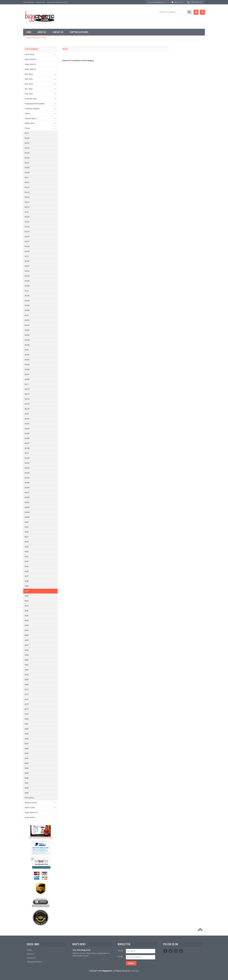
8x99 (27, 793)
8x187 (27, 443)
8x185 (27, 434)
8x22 (27, 527)
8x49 (27, 621)
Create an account (61, 2)
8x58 (27, 650)
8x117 (27, 202)
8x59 (27, 655)
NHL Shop (29, 94)
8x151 (27, 320)
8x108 (27, 168)
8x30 (27, 552)
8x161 (27, 360)
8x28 (27, 542)
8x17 (27, 384)
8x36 (27, 571)
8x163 (27, 365)
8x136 (27, 281)
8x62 (27, 670)
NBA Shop (29, 79)
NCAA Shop (29, 54)
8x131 (27, 266)
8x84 (27, 734)
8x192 (27, 468)
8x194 (27, 478)
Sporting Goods (31, 803)
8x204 (27, 512)
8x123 (27, 222)
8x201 (27, 502)
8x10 (27, 133)
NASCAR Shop (31, 99)
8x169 (27, 379)
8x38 (27, 581)
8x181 (27, 419)
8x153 (27, 325)
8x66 (27, 685)
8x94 (27, 768)
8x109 (27, 173)
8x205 (27, 517)
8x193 (27, 473)
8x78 (27, 714)
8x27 (27, 537)
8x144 (27, 296)
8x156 (27, 335)
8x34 (27, 566)
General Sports (31, 119)
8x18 (27, 414)
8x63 (27, 675)
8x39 (27, 586)
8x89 (27, 749)
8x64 (27, 680)
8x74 (27, 699)
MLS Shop (29, 84)
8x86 (27, 739)
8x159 (27, 345)
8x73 (27, 694)
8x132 (27, 271)
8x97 (27, 783)
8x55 (27, 640)
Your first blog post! (81, 950)
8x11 (27, 177)
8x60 (27, 660)
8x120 (27, 217)
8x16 (27, 350)
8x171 (27, 394)
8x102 (27, 148)
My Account (40, 2)
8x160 (27, 355)
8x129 (27, 251)
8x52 (27, 630)
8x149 (27, 310)
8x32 (27, 562)
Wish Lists (179, 2)
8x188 (27, 448)
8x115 (27, 197)
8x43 (27, 601)
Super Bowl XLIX (31, 813)
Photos (36, 38)
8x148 (27, 305)
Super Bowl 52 (30, 64)
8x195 (27, 483)
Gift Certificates (29, 2)
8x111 (27, 182)
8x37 (27, 576)
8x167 (27, 374)
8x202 (27, 507)
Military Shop (30, 123)
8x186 (27, 438)
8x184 (27, 429)
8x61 (27, 665)
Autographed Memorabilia (35, 104)
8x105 (27, 158)
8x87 (27, 744)
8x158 (27, 340)
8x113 (27, 192)
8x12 (27, 212)
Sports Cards (30, 808)
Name (120, 951)
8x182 (27, 424)
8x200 (27, 497)
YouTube (181, 951)
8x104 (27, 153)
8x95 (27, 773)
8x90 (27, 753)
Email (120, 957)
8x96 (27, 778)
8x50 (27, 625)
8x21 (27, 522)
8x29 (27, 547)
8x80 (27, 719)
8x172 (27, 399)
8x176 (27, 404)
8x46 (27, 616)
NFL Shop (29, 89)
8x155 (27, 330)
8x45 (27, 611)
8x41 (27, 591)
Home (28, 38)
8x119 (27, 207)
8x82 (27, 729)
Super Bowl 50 (30, 59)
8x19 (27, 453)
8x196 (27, 488)
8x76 (27, 709)
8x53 (27, 635)
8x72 (27, 690)
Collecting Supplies (32, 109)
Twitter (171, 951)
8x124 (27, 227)
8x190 (27, 458)
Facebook (165, 951)
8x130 (27, 261)
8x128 (27, 246)
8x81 (27, 724)
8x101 (27, 143)
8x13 (27, 256)
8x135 (27, 276)
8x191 (27, 463)
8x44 (27, 606)
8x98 (27, 788)
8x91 (27, 758)
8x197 (27, 493)
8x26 (27, 532)
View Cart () (196, 2)
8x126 (27, 237)
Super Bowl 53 (30, 69)
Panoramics (29, 798)
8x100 (27, 138)
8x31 (27, 557)
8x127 (27, 242)
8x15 (27, 315)
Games (28, 114)
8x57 (27, 645)
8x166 (27, 370)
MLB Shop (29, 74)
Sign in (50, 2)
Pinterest (176, 951)
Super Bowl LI (30, 817)
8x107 (27, 163)
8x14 (27, 291)
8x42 (27, 596)
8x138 (27, 286)
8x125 (27, 232)
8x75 (27, 704)
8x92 (27, 763)
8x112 (27, 187)
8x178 (27, 409)
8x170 (27, 389)
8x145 (27, 301)
